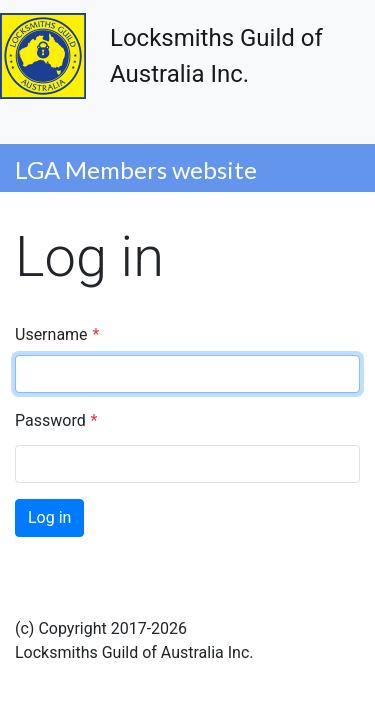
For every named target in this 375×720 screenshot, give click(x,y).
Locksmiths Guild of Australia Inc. (161, 56)
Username (51, 334)
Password (50, 420)
